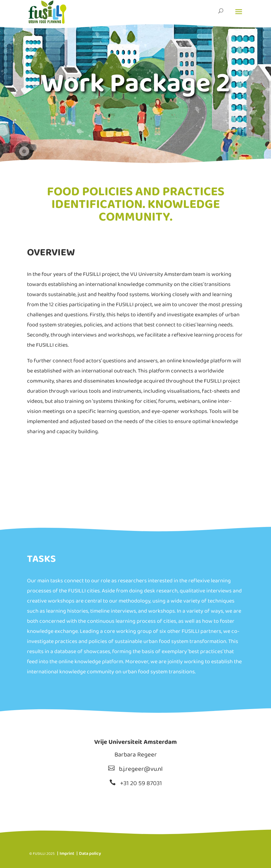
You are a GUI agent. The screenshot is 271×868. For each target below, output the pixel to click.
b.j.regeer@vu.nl (141, 770)
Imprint (67, 854)
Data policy (90, 854)
